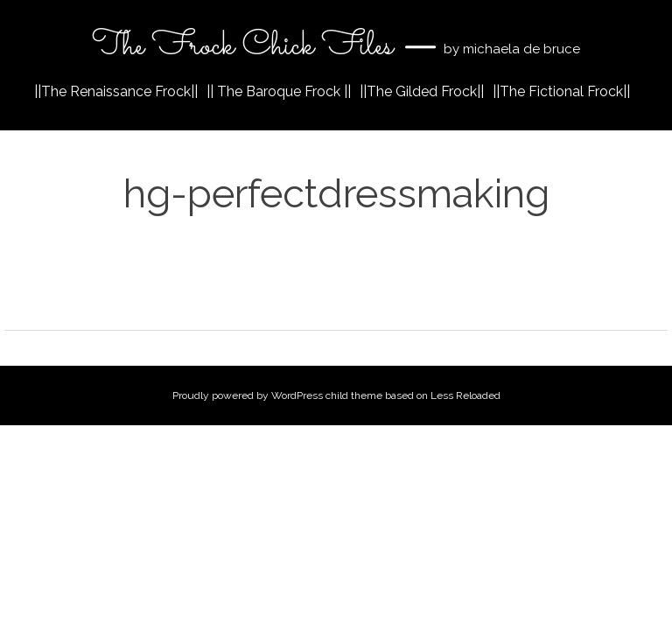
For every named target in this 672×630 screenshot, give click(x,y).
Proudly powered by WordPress (248, 395)
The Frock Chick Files (246, 46)
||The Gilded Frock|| (422, 91)
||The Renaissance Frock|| (116, 91)
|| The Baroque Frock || (279, 91)
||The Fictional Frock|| (561, 91)
